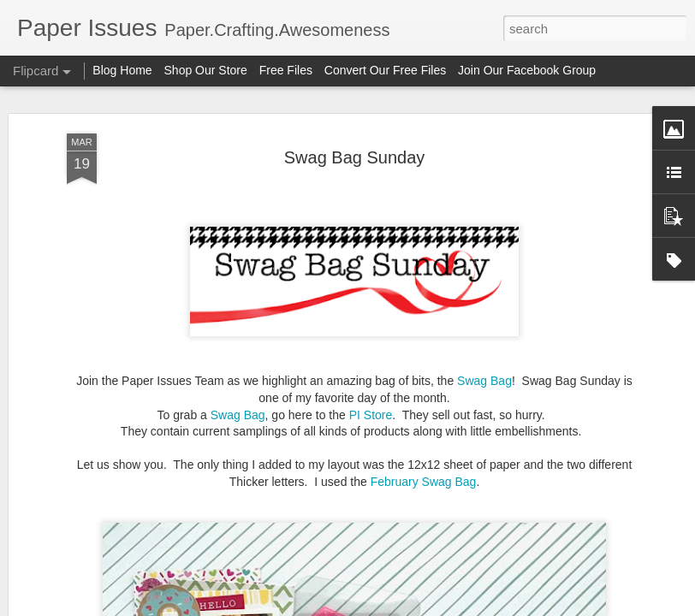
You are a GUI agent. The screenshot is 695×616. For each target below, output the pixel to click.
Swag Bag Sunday (355, 157)
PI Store (371, 414)
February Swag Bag (424, 482)
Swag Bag (484, 381)
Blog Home (122, 70)
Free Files (286, 70)
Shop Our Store (206, 70)
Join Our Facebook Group (527, 70)
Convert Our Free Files (385, 70)
